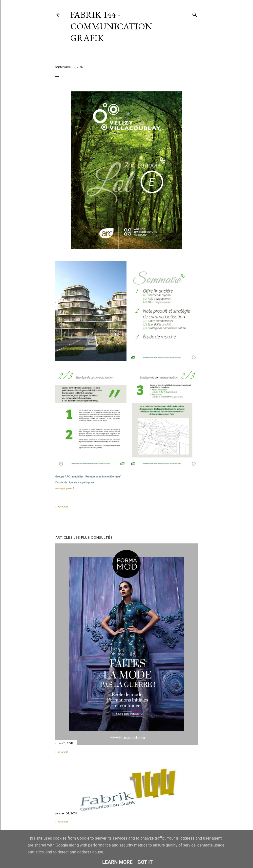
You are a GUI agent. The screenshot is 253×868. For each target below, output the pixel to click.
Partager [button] (62, 507)
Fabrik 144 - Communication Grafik (111, 26)
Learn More (117, 862)
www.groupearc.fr (65, 488)
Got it (145, 862)
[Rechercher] (195, 14)
